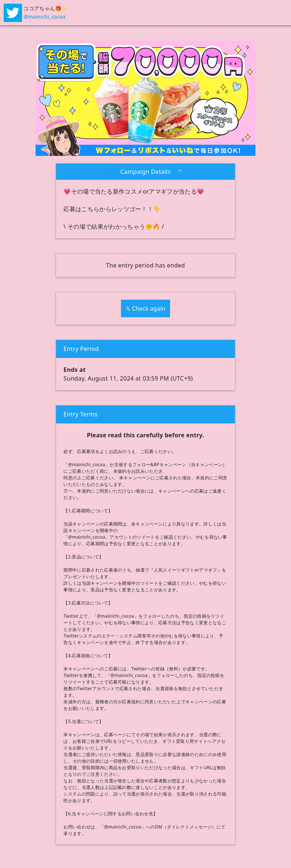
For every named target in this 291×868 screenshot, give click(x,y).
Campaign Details (145, 172)
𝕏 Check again (145, 308)
